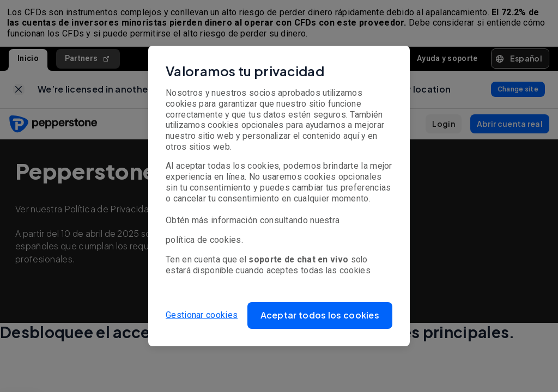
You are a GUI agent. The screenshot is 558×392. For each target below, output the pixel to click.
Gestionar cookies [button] (202, 315)
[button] (320, 316)
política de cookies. (204, 240)
